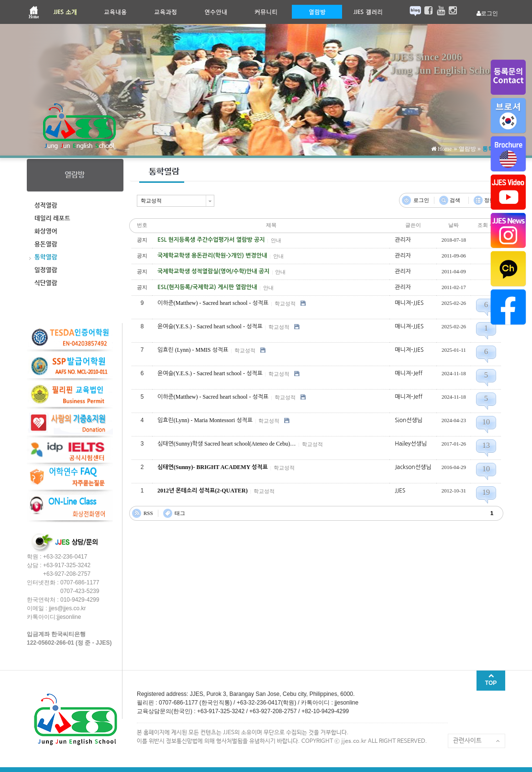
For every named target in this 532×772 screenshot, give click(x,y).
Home (444, 149)
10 (486, 422)
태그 (180, 513)
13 (486, 445)
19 (486, 492)
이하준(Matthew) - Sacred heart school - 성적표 (213, 303)
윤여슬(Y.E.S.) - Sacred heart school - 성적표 (210, 326)
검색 (455, 200)
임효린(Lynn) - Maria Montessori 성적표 (205, 420)
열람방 (467, 149)
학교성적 (285, 303)
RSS (148, 513)
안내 (276, 240)
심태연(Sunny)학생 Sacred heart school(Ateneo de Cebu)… (227, 444)
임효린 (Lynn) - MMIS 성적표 (193, 350)
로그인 (421, 200)
